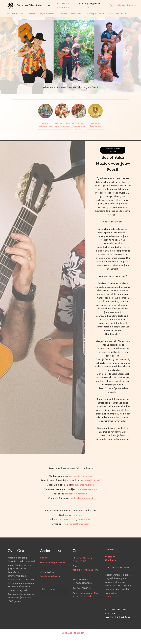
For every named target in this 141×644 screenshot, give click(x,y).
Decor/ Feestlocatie (118, 14)
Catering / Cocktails (96, 14)
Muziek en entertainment (72, 14)
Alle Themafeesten (15, 14)
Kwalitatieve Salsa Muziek (29, 5)
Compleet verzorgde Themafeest (42, 14)
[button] (15, 51)
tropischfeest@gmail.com (126, 5)
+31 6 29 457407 (61, 4)
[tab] (54, 591)
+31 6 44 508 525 (61, 8)
